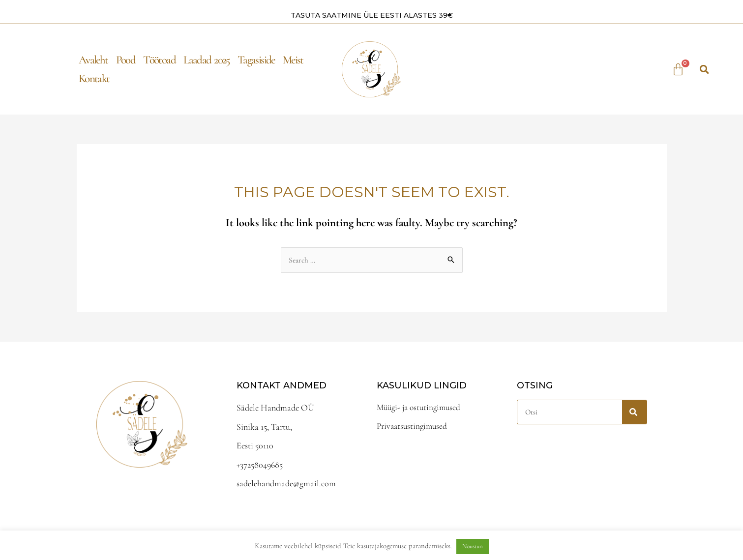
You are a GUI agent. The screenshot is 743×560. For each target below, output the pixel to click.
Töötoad (159, 59)
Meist (293, 59)
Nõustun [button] (473, 546)
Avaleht (93, 59)
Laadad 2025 (207, 59)
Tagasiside (256, 59)
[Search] (634, 412)
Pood (126, 59)
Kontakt (94, 78)
